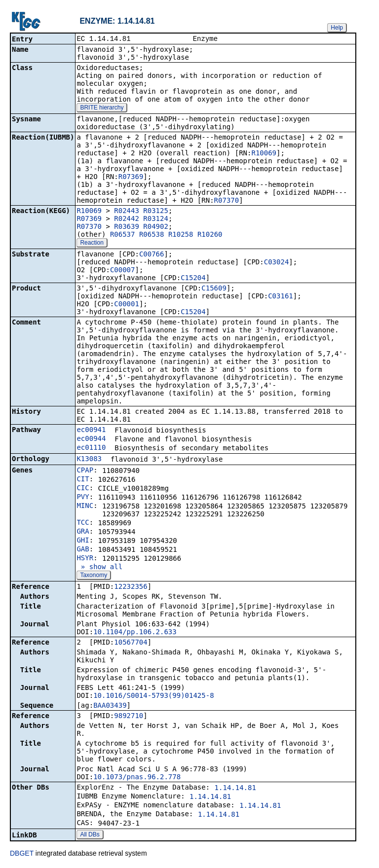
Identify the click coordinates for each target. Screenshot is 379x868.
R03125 (156, 212)
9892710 (129, 717)
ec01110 (91, 448)
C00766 (152, 255)
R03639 (127, 227)
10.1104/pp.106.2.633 (135, 633)
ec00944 (91, 439)
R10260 (210, 235)
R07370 (227, 201)
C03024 (277, 263)
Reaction (92, 244)
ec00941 (91, 431)
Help (337, 28)
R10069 (264, 154)
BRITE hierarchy (102, 108)
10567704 (131, 643)
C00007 (123, 271)
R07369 (131, 178)
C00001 (127, 305)
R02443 (127, 212)
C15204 (193, 279)
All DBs (90, 835)
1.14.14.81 (235, 789)
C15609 (214, 289)
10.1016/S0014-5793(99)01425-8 (153, 696)
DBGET (22, 854)
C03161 (281, 297)
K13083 (89, 460)
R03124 (156, 219)
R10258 (181, 235)
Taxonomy (94, 576)
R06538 (152, 235)
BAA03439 (110, 706)
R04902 (156, 227)
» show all (99, 568)
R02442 (127, 219)
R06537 (123, 235)
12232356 (131, 587)
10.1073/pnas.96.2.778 (137, 778)
